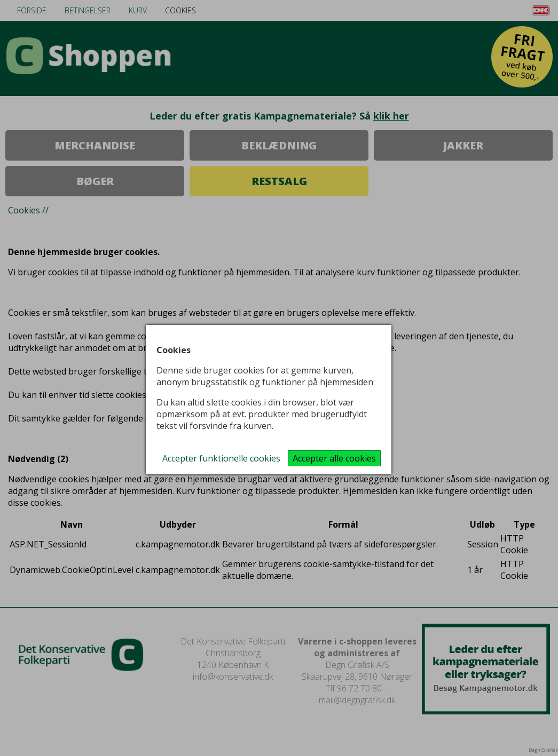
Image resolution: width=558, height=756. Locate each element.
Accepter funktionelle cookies (221, 458)
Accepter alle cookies (334, 458)
